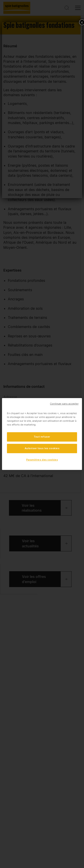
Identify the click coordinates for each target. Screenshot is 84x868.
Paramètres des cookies (42, 460)
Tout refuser (42, 437)
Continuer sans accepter (64, 404)
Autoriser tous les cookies (42, 448)
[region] (42, 434)
